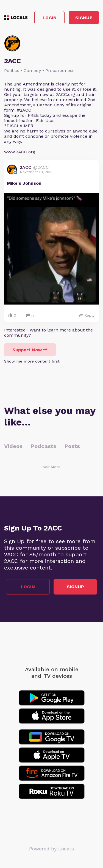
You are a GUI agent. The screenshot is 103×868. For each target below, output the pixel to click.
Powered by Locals (51, 849)
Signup (84, 18)
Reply (87, 315)
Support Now (30, 350)
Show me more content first (32, 361)
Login (50, 18)
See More (51, 467)
